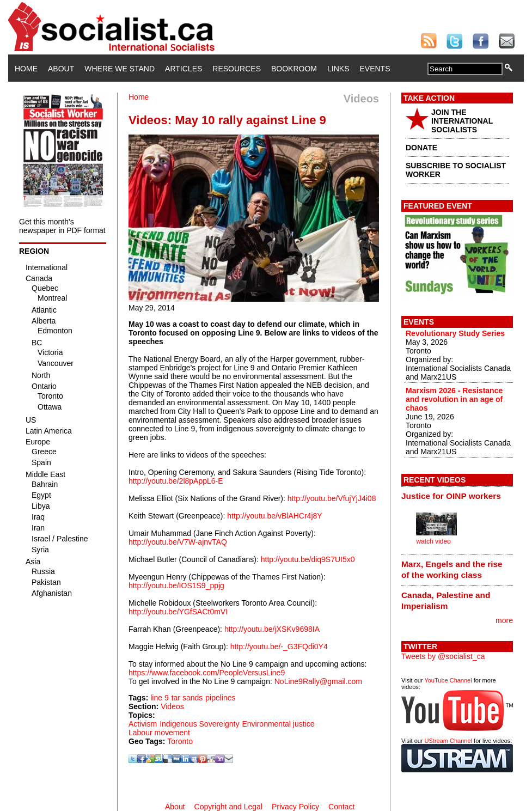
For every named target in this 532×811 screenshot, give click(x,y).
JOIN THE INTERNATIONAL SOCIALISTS (462, 121)
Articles (184, 69)
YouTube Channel (448, 680)
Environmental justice (278, 724)
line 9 (159, 698)
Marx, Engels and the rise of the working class (452, 569)
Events (375, 69)
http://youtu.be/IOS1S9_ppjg (176, 586)
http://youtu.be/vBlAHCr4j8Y (274, 516)
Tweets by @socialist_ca (443, 656)
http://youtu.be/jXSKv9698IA (272, 629)
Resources (237, 69)
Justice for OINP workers (451, 496)
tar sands (187, 698)
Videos (172, 706)
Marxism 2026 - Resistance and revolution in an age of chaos (454, 399)
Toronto (180, 741)
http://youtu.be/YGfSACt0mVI (178, 612)
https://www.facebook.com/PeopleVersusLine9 (207, 673)
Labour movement (159, 733)
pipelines (220, 698)
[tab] (457, 496)
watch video (433, 541)
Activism (143, 724)
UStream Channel (448, 741)
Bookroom (294, 69)
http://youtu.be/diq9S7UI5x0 (308, 559)
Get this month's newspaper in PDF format (62, 226)
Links (338, 69)
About (61, 69)
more (504, 620)
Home (26, 69)
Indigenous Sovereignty (199, 724)
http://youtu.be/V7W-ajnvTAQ (178, 542)
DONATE (421, 148)
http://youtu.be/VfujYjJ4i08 (332, 498)
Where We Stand (120, 69)
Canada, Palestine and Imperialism (446, 600)
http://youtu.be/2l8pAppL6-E (176, 481)
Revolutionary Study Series (455, 333)
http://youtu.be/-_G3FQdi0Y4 (279, 647)
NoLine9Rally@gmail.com (318, 681)
